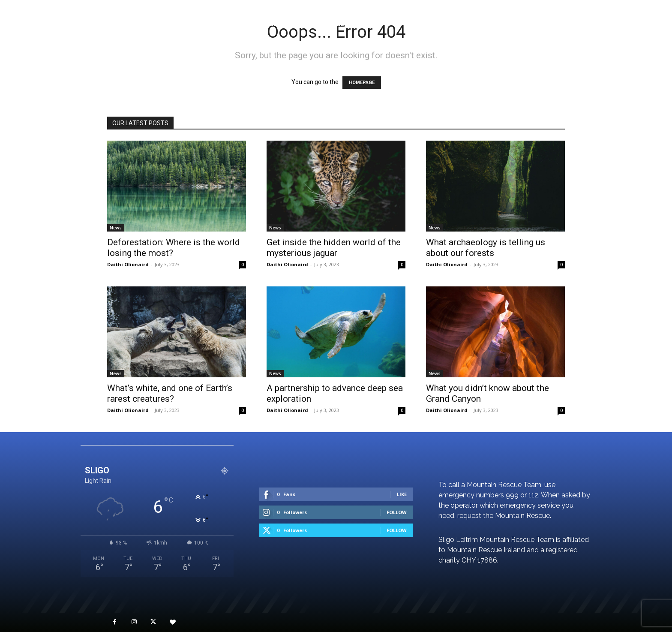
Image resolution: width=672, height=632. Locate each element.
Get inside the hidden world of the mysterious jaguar (334, 248)
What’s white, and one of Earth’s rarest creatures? (170, 393)
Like (402, 494)
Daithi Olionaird (128, 264)
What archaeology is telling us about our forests (486, 248)
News (116, 228)
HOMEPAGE (362, 83)
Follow (397, 512)
